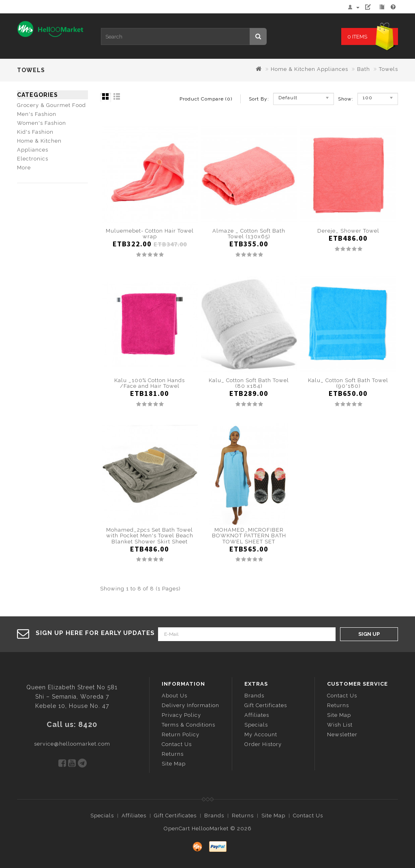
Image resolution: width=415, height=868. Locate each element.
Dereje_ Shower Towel (348, 231)
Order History (263, 744)
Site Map (174, 764)
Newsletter (342, 734)
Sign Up (369, 634)
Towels (388, 69)
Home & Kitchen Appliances (309, 69)
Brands (254, 696)
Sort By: (259, 99)
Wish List (340, 725)
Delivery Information (190, 705)
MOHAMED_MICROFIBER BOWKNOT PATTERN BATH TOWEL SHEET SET (249, 536)
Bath (364, 69)
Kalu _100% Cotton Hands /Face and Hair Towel (150, 383)
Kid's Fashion (35, 132)
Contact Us (177, 744)
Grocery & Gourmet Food (51, 105)
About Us (174, 696)
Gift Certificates (266, 705)
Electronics (33, 159)
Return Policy (181, 734)
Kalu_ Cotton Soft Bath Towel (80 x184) (249, 383)
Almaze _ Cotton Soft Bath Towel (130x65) (249, 234)
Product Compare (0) (206, 99)
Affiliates (257, 715)
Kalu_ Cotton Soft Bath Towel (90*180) (348, 383)
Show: (341, 99)
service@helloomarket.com (72, 744)
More (24, 168)
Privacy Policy (181, 715)
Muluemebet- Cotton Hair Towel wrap (150, 234)
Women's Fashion (42, 123)
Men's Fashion (37, 114)
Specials (256, 725)
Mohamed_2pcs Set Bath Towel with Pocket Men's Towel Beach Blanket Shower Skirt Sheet (150, 536)
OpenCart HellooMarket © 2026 (208, 828)
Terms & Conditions (188, 725)
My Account (261, 734)
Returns (173, 754)
